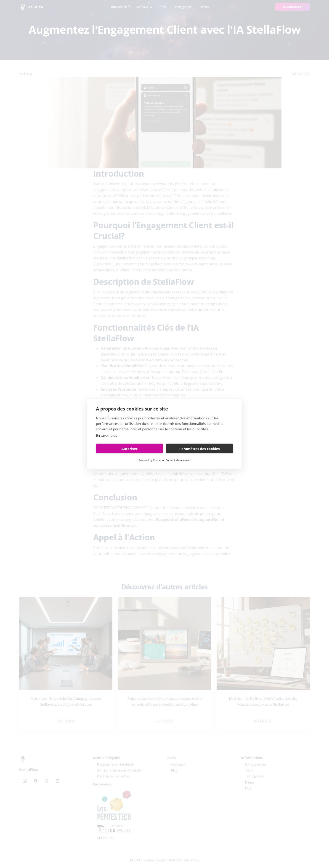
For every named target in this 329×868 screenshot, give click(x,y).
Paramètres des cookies (200, 449)
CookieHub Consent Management (172, 460)
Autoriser (129, 449)
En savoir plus (106, 435)
